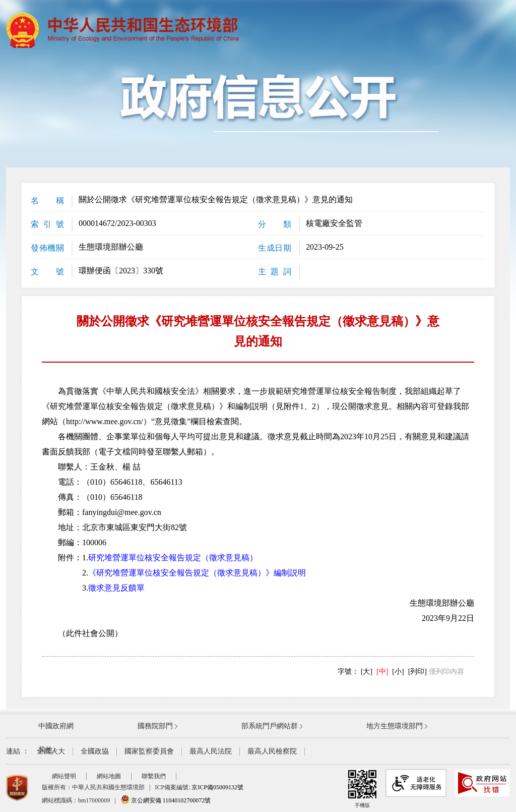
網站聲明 (64, 776)
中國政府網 (56, 726)
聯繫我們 (154, 776)
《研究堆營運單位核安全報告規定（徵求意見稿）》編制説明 (197, 573)
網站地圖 (109, 776)
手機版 (362, 789)
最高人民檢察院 (272, 751)
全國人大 (51, 751)
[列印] (417, 672)
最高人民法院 (211, 751)
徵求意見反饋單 (116, 588)
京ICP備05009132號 (217, 787)
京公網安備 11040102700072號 (166, 800)
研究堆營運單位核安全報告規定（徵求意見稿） (173, 558)
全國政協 (95, 751)
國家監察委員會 (149, 751)
